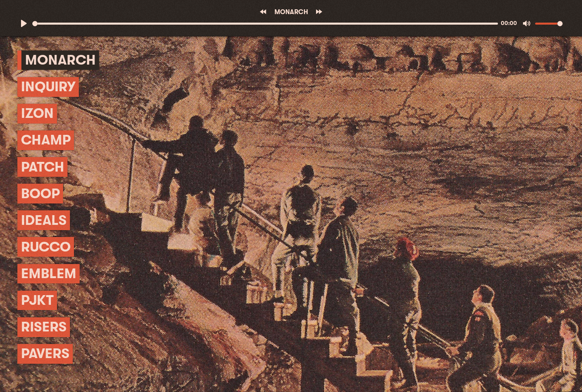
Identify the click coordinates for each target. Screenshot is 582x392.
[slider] (265, 24)
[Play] (24, 23)
